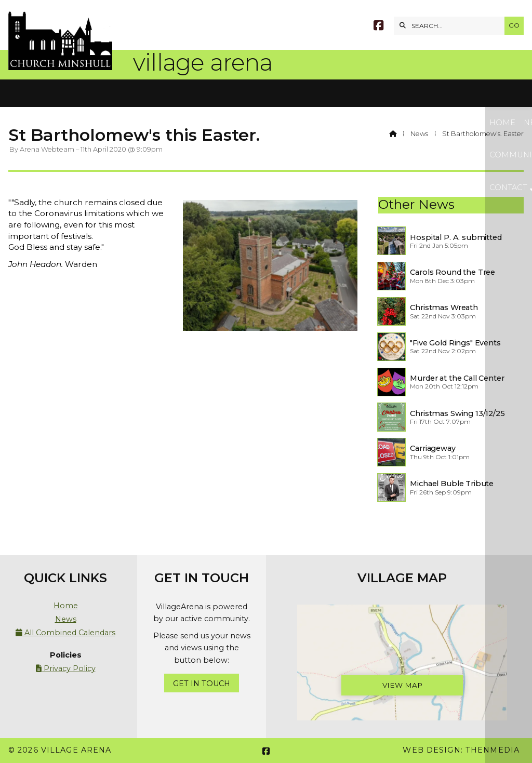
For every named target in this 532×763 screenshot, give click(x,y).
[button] (266, 93)
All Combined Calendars (65, 633)
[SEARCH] (452, 26)
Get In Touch (202, 684)
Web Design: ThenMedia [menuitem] (461, 750)
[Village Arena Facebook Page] (378, 27)
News (419, 134)
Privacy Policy (66, 668)
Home (66, 606)
